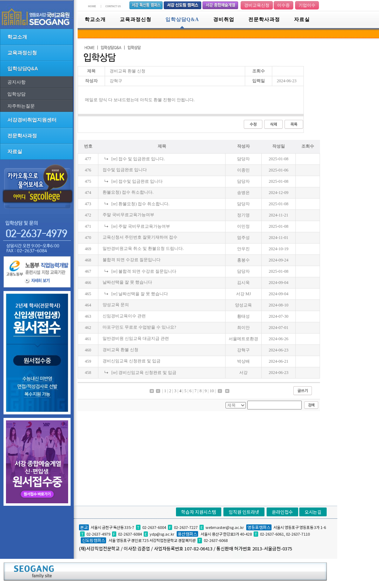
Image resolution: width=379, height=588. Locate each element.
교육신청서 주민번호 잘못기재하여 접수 (140, 237)
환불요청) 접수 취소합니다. (128, 192)
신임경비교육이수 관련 (124, 316)
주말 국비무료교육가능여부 (128, 215)
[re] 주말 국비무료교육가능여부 (141, 226)
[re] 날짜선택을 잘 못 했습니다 (140, 294)
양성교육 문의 (116, 305)
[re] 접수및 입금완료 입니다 (137, 181)
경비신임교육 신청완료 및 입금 (132, 361)
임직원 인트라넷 (244, 512)
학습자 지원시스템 (199, 512)
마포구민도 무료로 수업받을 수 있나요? (139, 327)
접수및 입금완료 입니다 (125, 170)
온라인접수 (282, 512)
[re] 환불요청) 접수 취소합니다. (140, 204)
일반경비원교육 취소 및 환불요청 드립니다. (143, 248)
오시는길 (313, 512)
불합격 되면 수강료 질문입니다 (132, 260)
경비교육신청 (257, 5)
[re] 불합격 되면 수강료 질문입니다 (144, 271)
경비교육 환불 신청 (120, 350)
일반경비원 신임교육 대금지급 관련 (136, 338)
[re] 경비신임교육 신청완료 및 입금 (144, 373)
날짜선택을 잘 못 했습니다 (127, 282)
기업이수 (307, 5)
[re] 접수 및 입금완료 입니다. (138, 159)
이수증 (283, 5)
